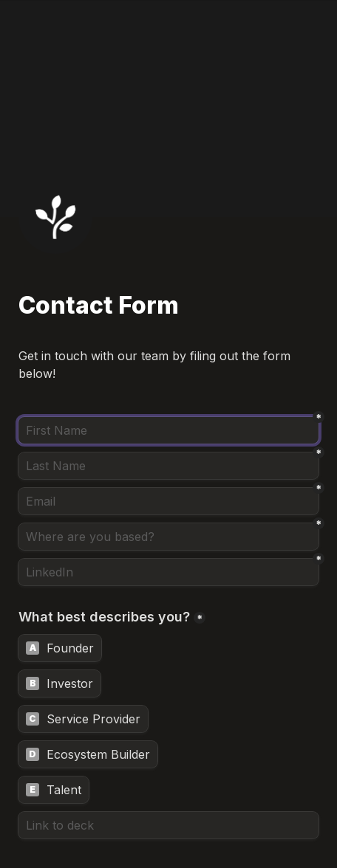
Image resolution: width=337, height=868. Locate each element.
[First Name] (168, 430)
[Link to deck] (168, 825)
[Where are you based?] (168, 537)
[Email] (168, 501)
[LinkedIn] (168, 572)
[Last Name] (168, 466)
